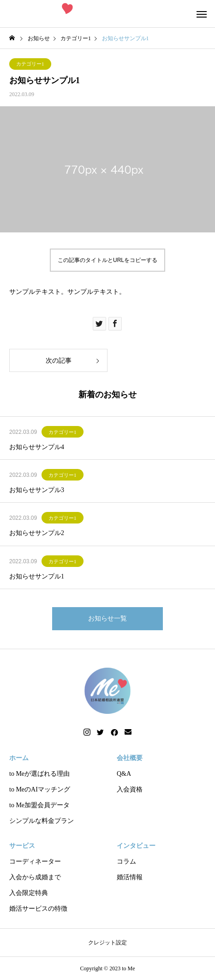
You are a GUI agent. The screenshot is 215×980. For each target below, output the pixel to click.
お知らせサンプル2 (37, 533)
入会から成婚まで (35, 877)
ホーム (19, 758)
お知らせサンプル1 (37, 576)
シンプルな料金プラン (42, 821)
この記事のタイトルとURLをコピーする (107, 260)
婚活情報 (130, 877)
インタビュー (136, 846)
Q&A (124, 774)
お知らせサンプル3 (37, 490)
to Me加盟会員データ (39, 805)
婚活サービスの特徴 (38, 909)
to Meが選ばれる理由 (39, 774)
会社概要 (130, 758)
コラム (126, 861)
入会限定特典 (29, 893)
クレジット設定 (107, 943)
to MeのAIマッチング (40, 789)
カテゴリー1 (30, 64)
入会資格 (130, 789)
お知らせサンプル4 (37, 447)
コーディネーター (35, 861)
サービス (22, 846)
